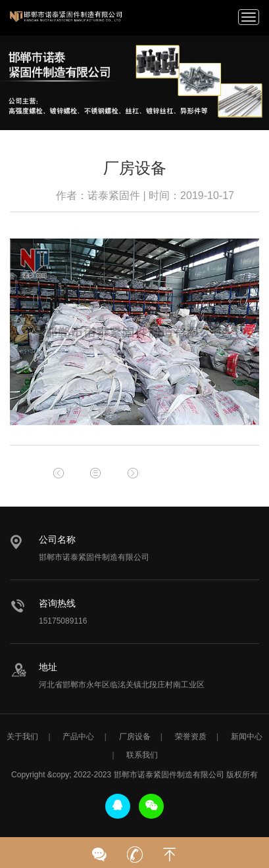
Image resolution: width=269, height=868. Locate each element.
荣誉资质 (191, 737)
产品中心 (78, 737)
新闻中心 (247, 737)
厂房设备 (135, 737)
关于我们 (22, 737)
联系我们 (142, 755)
